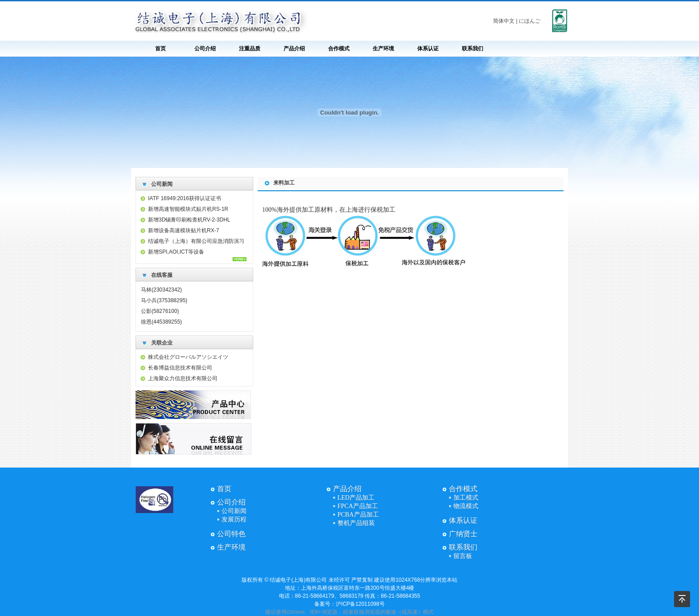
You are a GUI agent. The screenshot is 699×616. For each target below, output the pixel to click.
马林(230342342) (161, 290)
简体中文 (504, 21)
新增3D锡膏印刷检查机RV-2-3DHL (189, 220)
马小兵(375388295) (164, 300)
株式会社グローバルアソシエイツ (188, 357)
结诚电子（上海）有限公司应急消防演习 (196, 241)
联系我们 (473, 49)
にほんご (530, 21)
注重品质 (250, 49)
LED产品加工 (356, 498)
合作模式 (339, 49)
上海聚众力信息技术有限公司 (183, 378)
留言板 (463, 556)
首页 (160, 49)
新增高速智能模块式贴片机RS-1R (188, 209)
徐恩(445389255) (161, 322)
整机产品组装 (356, 523)
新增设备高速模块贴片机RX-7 (183, 230)
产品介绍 (294, 49)
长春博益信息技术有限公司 (180, 368)
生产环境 (383, 49)
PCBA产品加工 (358, 515)
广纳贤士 (463, 534)
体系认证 (428, 49)
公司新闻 (234, 511)
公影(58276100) (160, 311)
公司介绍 (205, 49)
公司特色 (231, 534)
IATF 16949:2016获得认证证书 (185, 198)
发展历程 (234, 519)
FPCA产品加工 (358, 506)
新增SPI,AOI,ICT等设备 (176, 252)
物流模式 (466, 506)
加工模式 (466, 498)
